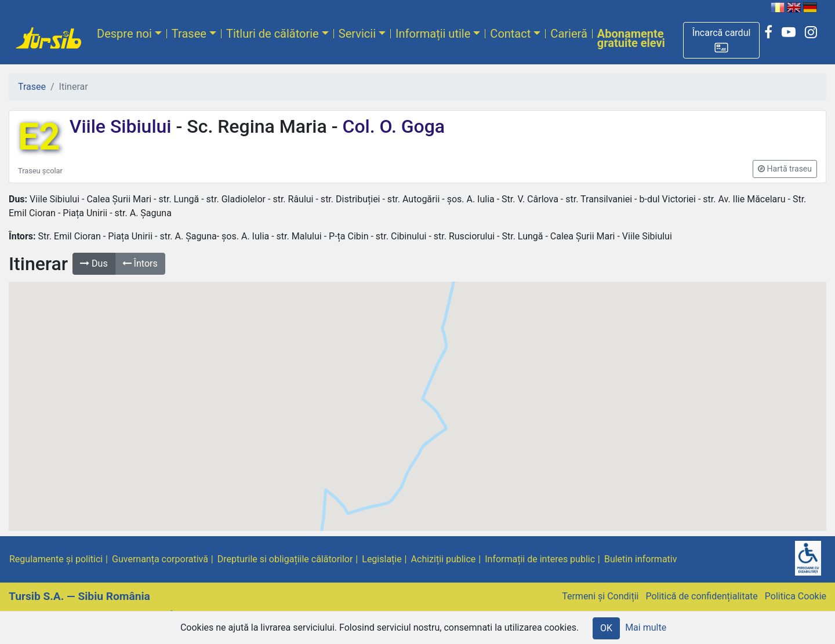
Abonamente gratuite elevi (631, 38)
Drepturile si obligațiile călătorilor (285, 559)
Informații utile (433, 34)
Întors (140, 263)
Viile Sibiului (123, 126)
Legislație (382, 559)
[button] (721, 40)
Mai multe (646, 627)
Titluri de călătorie (273, 34)
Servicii (357, 34)
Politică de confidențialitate (701, 596)
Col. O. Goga (392, 126)
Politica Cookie (796, 596)
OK (606, 628)
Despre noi (124, 34)
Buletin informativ (641, 559)
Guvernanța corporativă (160, 559)
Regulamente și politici (56, 559)
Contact (510, 34)
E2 (39, 137)
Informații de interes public (540, 559)
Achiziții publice (444, 559)
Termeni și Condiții (600, 596)
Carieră (569, 34)
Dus (94, 263)
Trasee (189, 34)
